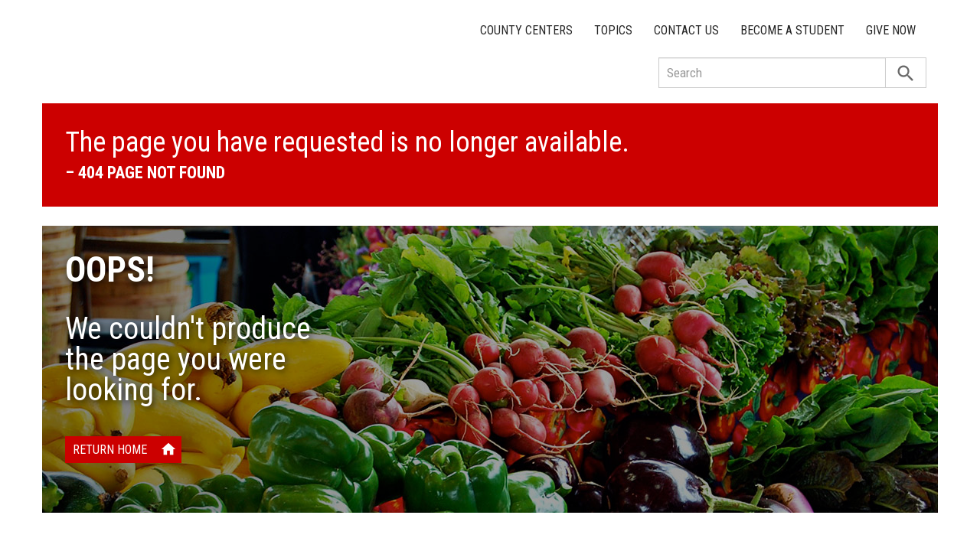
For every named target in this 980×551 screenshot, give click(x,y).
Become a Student (792, 30)
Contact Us (686, 30)
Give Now (891, 30)
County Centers (526, 30)
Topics (613, 30)
